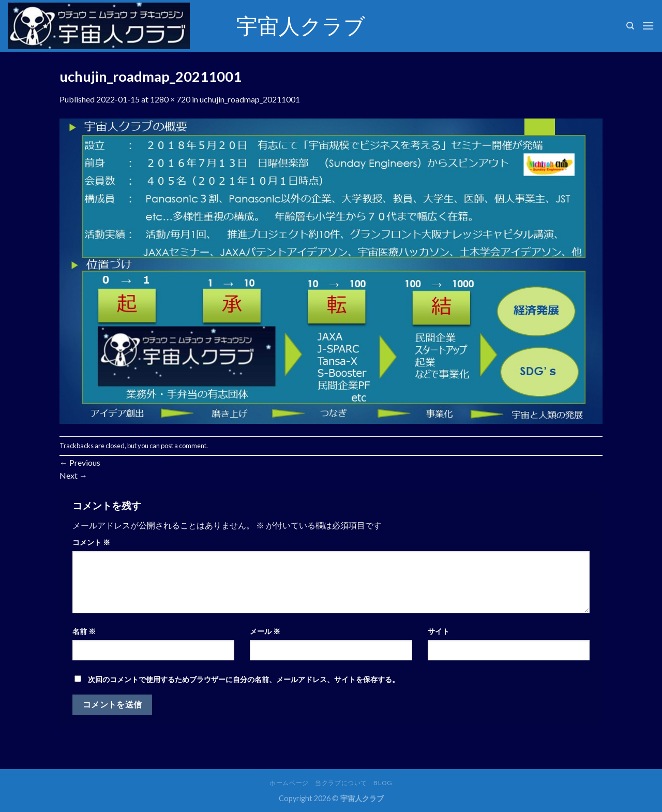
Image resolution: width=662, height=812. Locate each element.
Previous (80, 462)
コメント (91, 542)
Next (73, 475)
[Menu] (648, 26)
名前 (84, 631)
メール (265, 631)
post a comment (184, 446)
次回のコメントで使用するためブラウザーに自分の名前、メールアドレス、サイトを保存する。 (244, 679)
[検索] (630, 26)
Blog (383, 783)
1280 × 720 (170, 99)
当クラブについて (341, 783)
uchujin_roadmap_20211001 (250, 99)
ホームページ (289, 783)
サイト (439, 631)
